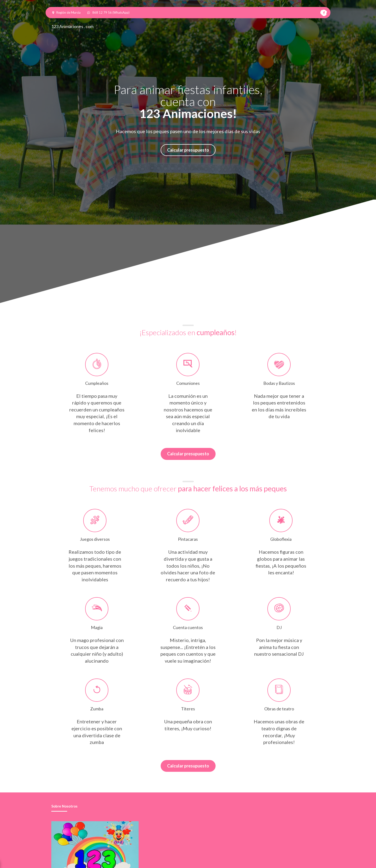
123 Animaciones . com (72, 26)
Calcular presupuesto (188, 150)
